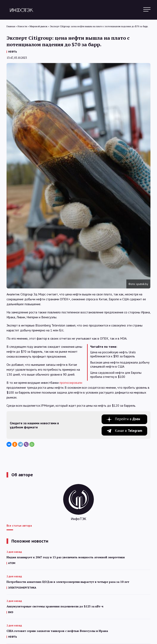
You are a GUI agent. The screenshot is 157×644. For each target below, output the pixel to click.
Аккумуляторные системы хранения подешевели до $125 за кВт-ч (55, 606)
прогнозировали (71, 383)
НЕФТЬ (13, 52)
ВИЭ (11, 612)
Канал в (129, 431)
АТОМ (12, 563)
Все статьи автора (19, 526)
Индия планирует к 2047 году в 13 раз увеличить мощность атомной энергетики (66, 557)
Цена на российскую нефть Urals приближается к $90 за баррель (113, 354)
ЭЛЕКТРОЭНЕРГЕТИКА (22, 588)
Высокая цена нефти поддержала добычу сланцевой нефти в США (120, 364)
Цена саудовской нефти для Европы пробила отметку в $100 (116, 375)
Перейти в (127, 419)
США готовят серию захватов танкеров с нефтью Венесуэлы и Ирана (57, 631)
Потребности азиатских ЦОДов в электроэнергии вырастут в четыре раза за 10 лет (68, 582)
